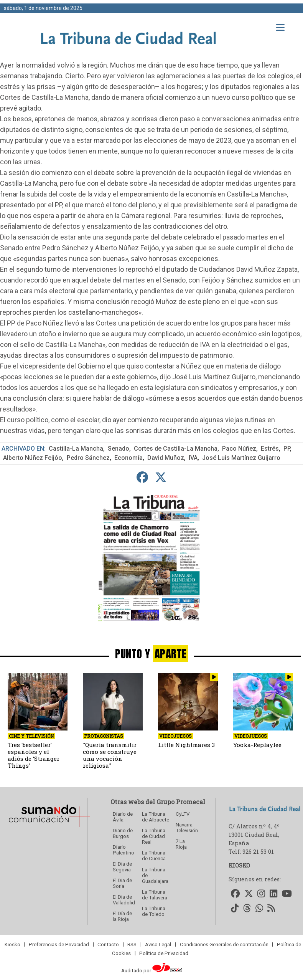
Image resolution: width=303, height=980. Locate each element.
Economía (128, 458)
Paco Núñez (239, 449)
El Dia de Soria (122, 883)
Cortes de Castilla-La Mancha (176, 449)
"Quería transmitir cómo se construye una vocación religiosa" (110, 755)
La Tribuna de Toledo (154, 911)
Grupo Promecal (181, 802)
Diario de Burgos (123, 833)
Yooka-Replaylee (257, 745)
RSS (132, 944)
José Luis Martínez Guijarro (241, 458)
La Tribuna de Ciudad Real (154, 836)
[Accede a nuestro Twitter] (249, 894)
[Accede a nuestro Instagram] (262, 894)
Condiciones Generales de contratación (224, 944)
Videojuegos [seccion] (175, 736)
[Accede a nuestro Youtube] (287, 894)
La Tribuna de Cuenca (154, 856)
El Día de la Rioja (122, 916)
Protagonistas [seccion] (104, 736)
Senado (119, 449)
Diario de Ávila (123, 817)
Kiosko (12, 944)
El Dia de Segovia (122, 867)
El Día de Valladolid (124, 900)
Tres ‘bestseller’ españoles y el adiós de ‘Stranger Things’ (34, 755)
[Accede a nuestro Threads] (247, 909)
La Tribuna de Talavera (155, 895)
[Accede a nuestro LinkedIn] (273, 894)
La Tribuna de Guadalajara (155, 875)
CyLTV (183, 814)
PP (287, 449)
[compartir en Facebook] (142, 478)
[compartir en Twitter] (161, 478)
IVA (193, 458)
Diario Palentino (124, 850)
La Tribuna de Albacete (156, 817)
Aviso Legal (158, 944)
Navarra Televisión (187, 828)
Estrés (270, 449)
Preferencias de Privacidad (59, 944)
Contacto (108, 944)
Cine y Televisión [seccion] (31, 736)
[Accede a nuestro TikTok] (235, 909)
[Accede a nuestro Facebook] (235, 894)
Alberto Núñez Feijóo (33, 458)
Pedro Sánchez (88, 458)
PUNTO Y (152, 654)
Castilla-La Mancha (76, 449)
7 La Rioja (181, 844)
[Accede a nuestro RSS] (272, 909)
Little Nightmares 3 (186, 745)
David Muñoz (166, 458)
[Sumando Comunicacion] (49, 827)
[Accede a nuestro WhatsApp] (259, 909)
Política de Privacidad (164, 953)
